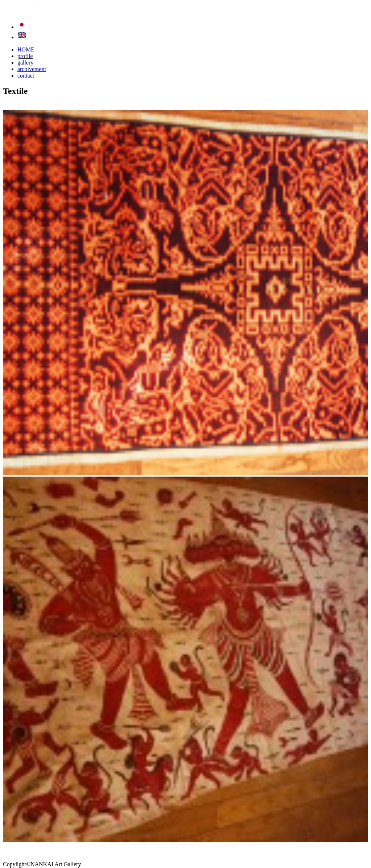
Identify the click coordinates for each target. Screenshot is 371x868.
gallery (25, 63)
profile (25, 56)
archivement (32, 69)
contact (26, 76)
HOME (26, 49)
